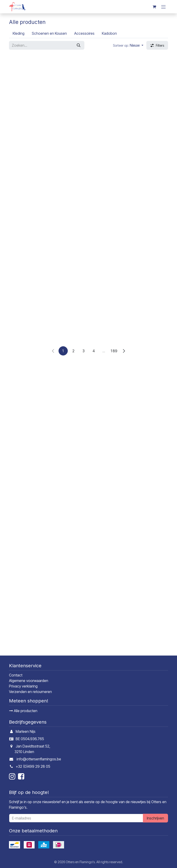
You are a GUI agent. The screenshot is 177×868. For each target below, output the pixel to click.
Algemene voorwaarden (29, 681)
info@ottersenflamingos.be (39, 759)
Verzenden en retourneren (30, 692)
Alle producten (23, 711)
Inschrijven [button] (155, 818)
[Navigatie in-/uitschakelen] (163, 7)
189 (114, 645)
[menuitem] (19, 33)
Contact (16, 675)
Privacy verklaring (23, 686)
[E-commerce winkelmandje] (154, 7)
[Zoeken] (79, 45)
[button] (128, 45)
